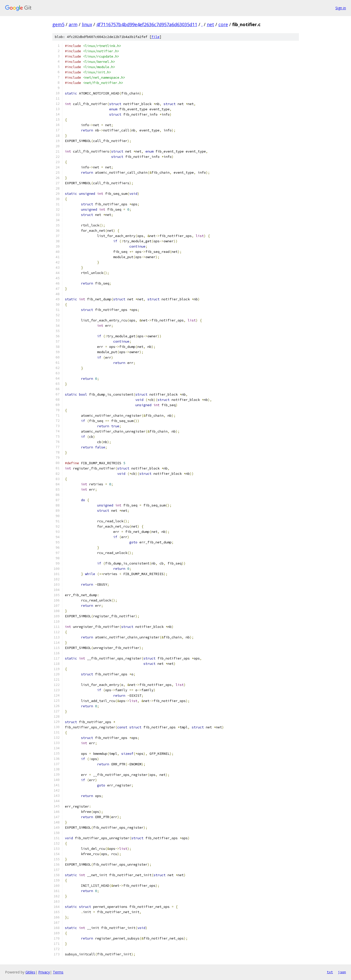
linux (87, 24)
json (342, 972)
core (223, 24)
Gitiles (30, 972)
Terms (58, 972)
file (155, 37)
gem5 (58, 24)
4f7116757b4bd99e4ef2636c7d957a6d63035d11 (147, 24)
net (210, 24)
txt (330, 972)
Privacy (44, 972)
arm (73, 24)
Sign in (341, 8)
